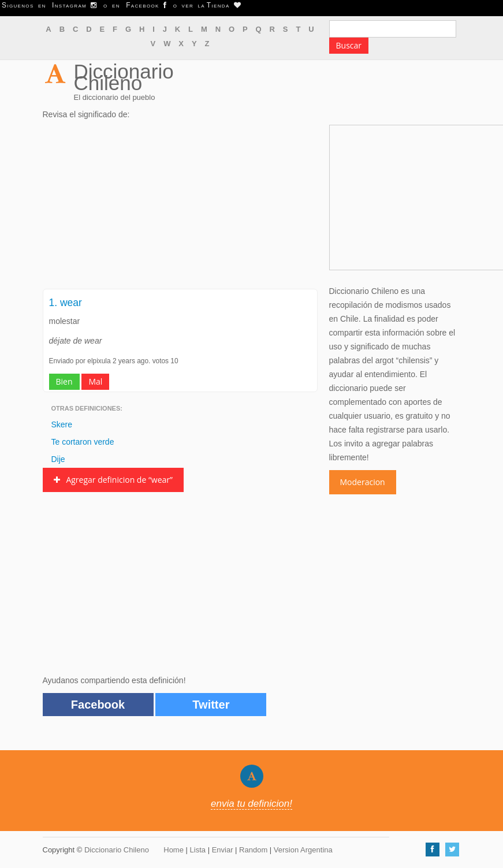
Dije (58, 459)
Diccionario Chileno (124, 77)
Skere (62, 424)
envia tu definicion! (251, 804)
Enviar (223, 850)
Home (174, 850)
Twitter (211, 705)
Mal (95, 381)
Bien (64, 381)
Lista (198, 850)
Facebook (98, 705)
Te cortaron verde (83, 442)
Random (253, 850)
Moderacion (363, 482)
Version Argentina (303, 850)
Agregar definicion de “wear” (113, 480)
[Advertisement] (180, 208)
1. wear (66, 303)
